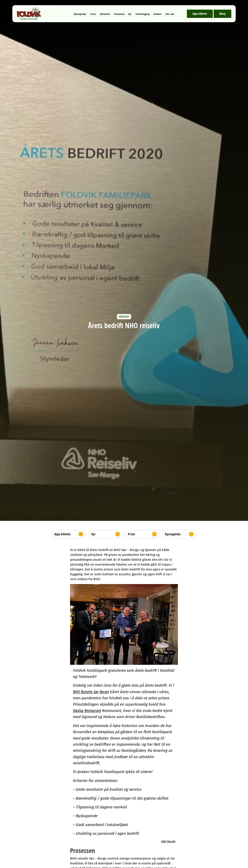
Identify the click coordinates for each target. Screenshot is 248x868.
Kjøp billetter (200, 14)
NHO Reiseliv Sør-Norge (91, 692)
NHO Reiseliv (168, 842)
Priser (93, 14)
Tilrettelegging (142, 14)
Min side (170, 14)
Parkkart (157, 14)
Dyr (130, 14)
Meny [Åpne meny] (222, 14)
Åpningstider (80, 14)
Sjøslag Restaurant (87, 710)
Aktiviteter (105, 14)
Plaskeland (119, 14)
